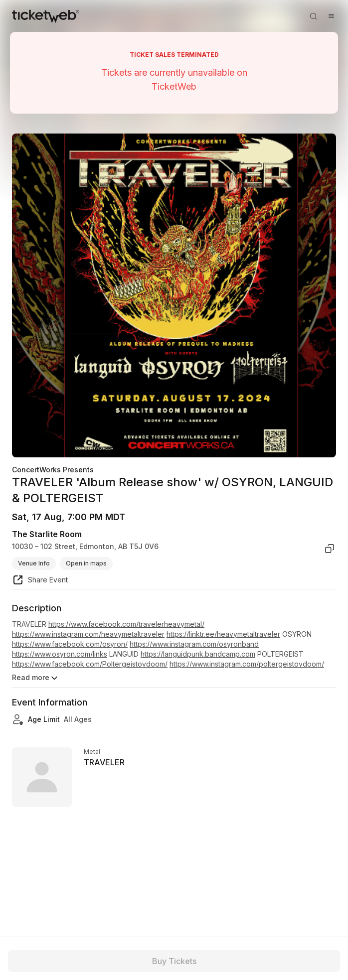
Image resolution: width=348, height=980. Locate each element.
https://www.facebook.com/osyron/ (70, 644)
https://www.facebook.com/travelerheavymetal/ (126, 624)
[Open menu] (331, 16)
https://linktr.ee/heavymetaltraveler (223, 634)
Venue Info (34, 563)
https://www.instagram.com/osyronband (194, 644)
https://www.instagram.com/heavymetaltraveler (88, 634)
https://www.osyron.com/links (60, 654)
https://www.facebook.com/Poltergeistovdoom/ (90, 664)
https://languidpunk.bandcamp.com (198, 654)
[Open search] (313, 16)
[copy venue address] (330, 549)
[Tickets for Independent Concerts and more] (46, 16)
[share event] (40, 581)
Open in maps (86, 563)
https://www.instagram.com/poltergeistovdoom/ (247, 664)
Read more (36, 678)
